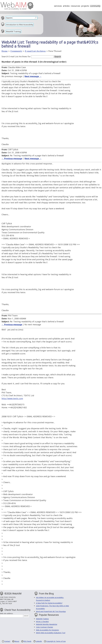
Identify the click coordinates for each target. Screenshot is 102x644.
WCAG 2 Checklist (42, 622)
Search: (9, 18)
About (17, 641)
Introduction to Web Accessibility (20, 25)
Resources (75, 6)
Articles (66, 6)
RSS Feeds (27, 641)
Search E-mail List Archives (14, 56)
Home (5, 51)
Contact (7, 641)
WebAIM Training (13, 31)
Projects (85, 6)
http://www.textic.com (12, 398)
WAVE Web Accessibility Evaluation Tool (51, 633)
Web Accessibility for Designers (47, 630)
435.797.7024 (7, 603)
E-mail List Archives (35, 51)
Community (95, 6)
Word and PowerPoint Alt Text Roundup (51, 611)
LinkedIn (39, 641)
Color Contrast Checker (44, 627)
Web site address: (7, 613)
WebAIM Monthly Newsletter (47, 624)
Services (58, 6)
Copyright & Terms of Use (56, 641)
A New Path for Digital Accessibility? (49, 603)
